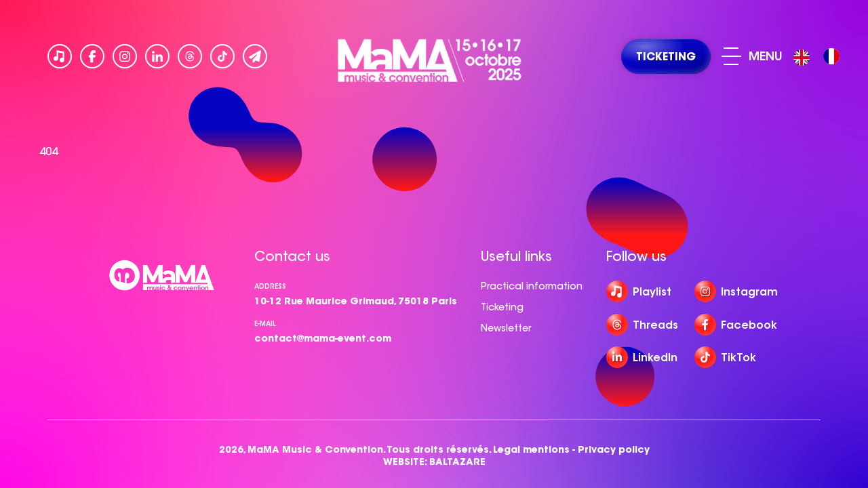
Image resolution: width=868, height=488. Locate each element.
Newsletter (506, 328)
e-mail (265, 324)
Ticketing (502, 307)
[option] (831, 56)
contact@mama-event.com (323, 338)
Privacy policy (614, 450)
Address (270, 286)
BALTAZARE (457, 462)
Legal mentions (531, 450)
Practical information (532, 286)
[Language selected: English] (820, 57)
